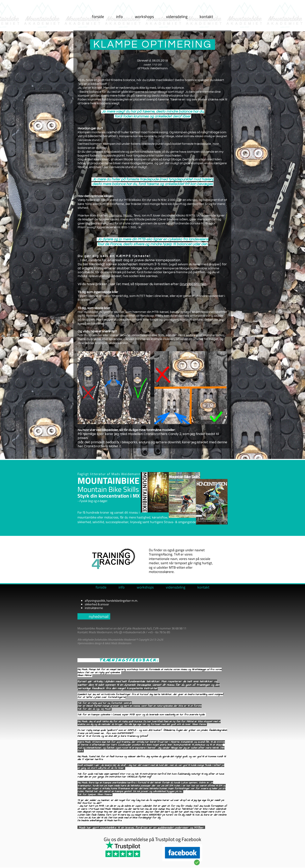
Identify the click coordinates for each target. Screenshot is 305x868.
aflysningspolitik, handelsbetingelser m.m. (111, 601)
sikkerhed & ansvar (97, 604)
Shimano (115, 215)
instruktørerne (94, 608)
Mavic (128, 215)
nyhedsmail (99, 616)
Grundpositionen (193, 284)
